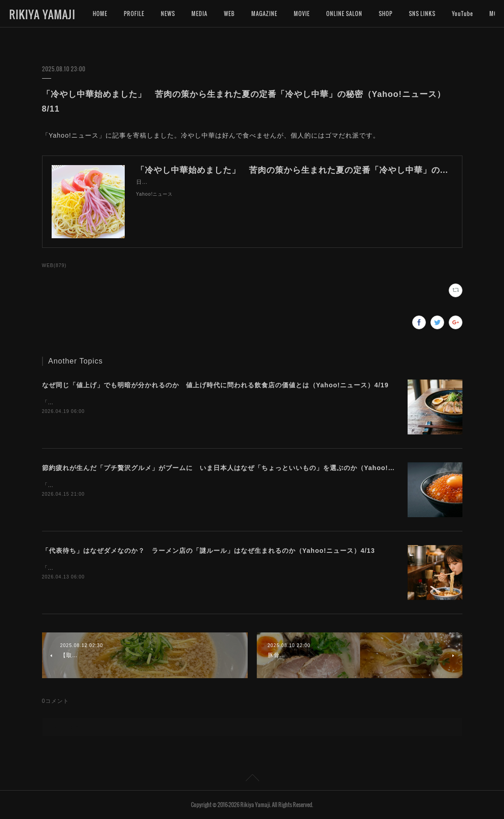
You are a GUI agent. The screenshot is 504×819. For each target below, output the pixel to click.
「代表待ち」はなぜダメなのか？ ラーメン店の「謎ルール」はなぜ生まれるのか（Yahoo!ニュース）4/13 (209, 551)
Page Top (252, 779)
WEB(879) (54, 265)
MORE (459, 13)
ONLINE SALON (344, 13)
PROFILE (134, 13)
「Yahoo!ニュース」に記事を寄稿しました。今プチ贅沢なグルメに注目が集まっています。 (165, 485)
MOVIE (302, 13)
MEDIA (199, 13)
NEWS (168, 13)
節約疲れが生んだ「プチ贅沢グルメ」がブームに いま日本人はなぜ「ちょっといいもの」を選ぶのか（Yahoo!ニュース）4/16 (239, 468)
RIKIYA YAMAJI (42, 14)
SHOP (386, 13)
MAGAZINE (264, 13)
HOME (100, 13)
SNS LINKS (422, 13)
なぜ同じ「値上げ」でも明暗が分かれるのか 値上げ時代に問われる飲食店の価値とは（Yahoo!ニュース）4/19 (215, 385)
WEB (229, 13)
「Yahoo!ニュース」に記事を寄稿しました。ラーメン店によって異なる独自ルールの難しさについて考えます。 (191, 568)
